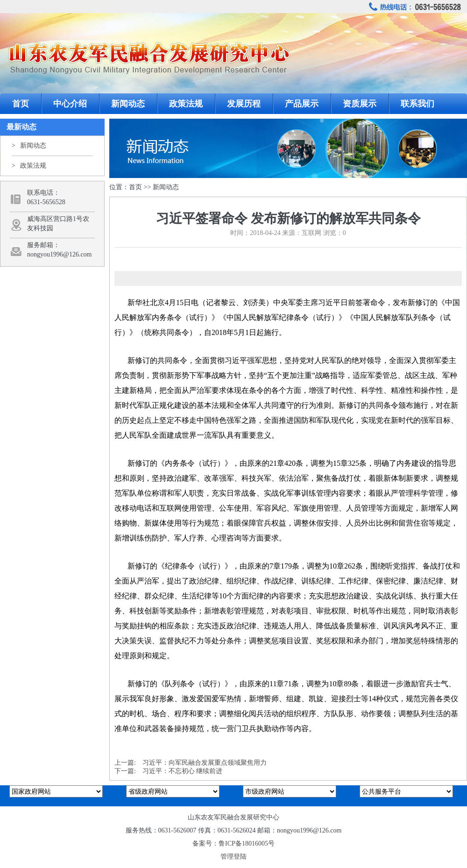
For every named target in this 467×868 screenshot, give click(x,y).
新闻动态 (128, 104)
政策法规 (186, 104)
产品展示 (302, 104)
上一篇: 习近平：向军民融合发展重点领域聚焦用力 (191, 763)
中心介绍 (70, 104)
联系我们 (417, 104)
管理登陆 (233, 857)
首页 (21, 104)
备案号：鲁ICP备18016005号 (233, 843)
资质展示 (360, 104)
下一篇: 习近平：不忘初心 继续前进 (168, 771)
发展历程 (244, 104)
